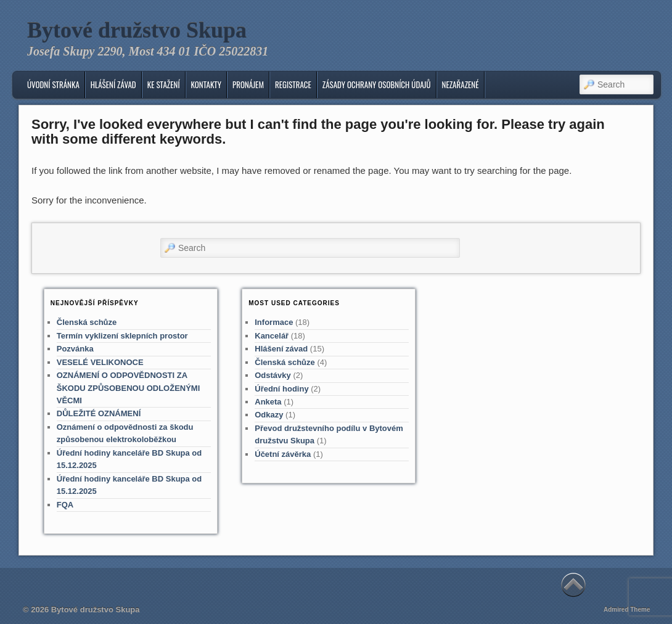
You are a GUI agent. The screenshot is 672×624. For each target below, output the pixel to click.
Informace (274, 322)
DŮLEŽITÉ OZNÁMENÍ (99, 413)
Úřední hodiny (281, 389)
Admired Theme (627, 610)
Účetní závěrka (283, 454)
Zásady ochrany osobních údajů (377, 84)
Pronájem (248, 84)
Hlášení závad (113, 84)
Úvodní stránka (53, 84)
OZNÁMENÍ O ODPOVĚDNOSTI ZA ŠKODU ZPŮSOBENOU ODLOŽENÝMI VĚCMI (129, 388)
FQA (65, 505)
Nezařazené (461, 84)
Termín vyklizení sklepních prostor (122, 336)
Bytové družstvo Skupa (137, 30)
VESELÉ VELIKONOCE (100, 362)
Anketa (268, 402)
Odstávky (273, 375)
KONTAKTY (206, 84)
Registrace (293, 84)
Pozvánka (75, 349)
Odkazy (269, 415)
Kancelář (272, 336)
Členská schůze (87, 322)
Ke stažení (164, 84)
